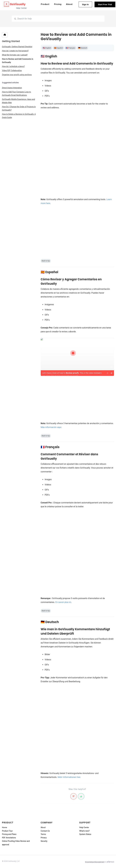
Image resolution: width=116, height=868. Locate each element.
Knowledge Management (95, 862)
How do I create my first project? (15, 51)
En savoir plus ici (63, 602)
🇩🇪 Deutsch (83, 48)
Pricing (58, 4)
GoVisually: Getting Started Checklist (17, 47)
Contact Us (45, 831)
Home (5, 827)
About (69, 4)
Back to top (46, 261)
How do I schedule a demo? (13, 66)
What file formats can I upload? (15, 55)
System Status (85, 834)
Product (45, 4)
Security (44, 841)
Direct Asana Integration (12, 88)
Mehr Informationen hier (69, 777)
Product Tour (7, 831)
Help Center (84, 827)
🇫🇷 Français (70, 48)
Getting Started (11, 41)
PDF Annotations (9, 838)
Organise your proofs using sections (17, 75)
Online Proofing (9, 841)
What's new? (84, 831)
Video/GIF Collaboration (12, 71)
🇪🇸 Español (58, 48)
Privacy (44, 838)
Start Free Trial (105, 4)
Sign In (85, 4)
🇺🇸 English (47, 48)
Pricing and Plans (9, 834)
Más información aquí (51, 427)
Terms (43, 834)
